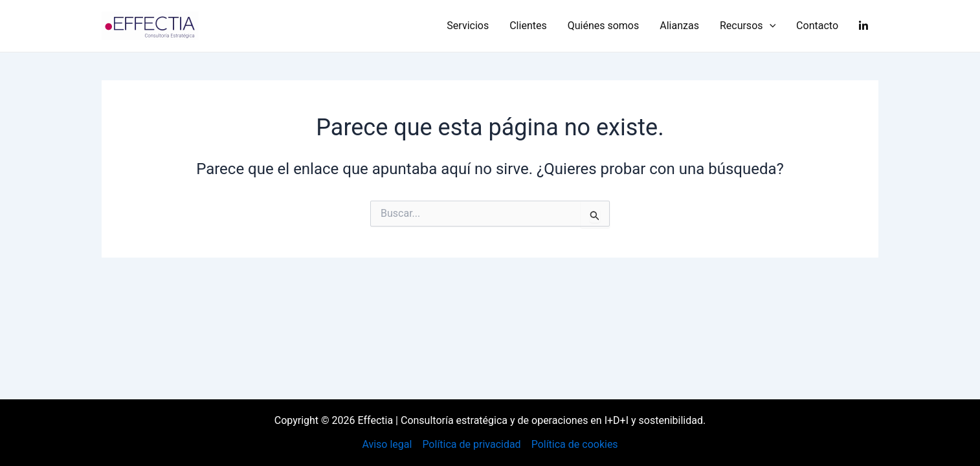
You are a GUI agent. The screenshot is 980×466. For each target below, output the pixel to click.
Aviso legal (387, 444)
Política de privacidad (471, 444)
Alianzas (679, 26)
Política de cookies (575, 444)
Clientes (528, 26)
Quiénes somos (604, 26)
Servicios (468, 26)
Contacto (817, 26)
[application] (770, 26)
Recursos (748, 26)
